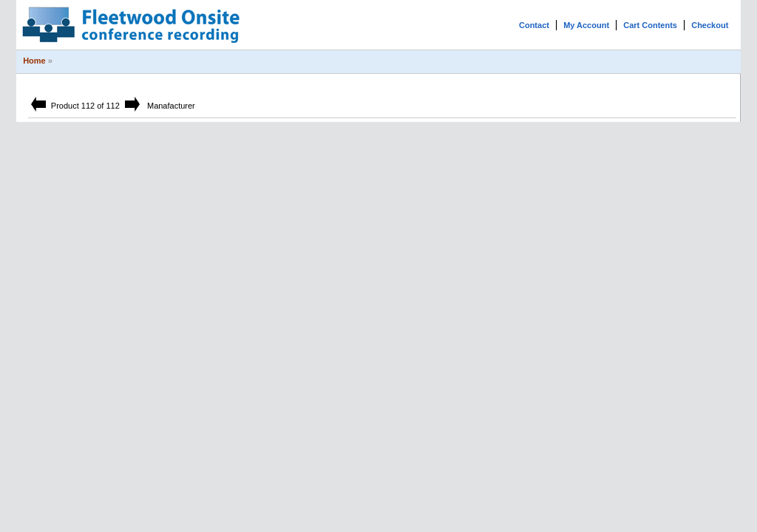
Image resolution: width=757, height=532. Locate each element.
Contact (534, 25)
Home (34, 61)
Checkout (710, 25)
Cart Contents (650, 25)
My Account (586, 25)
